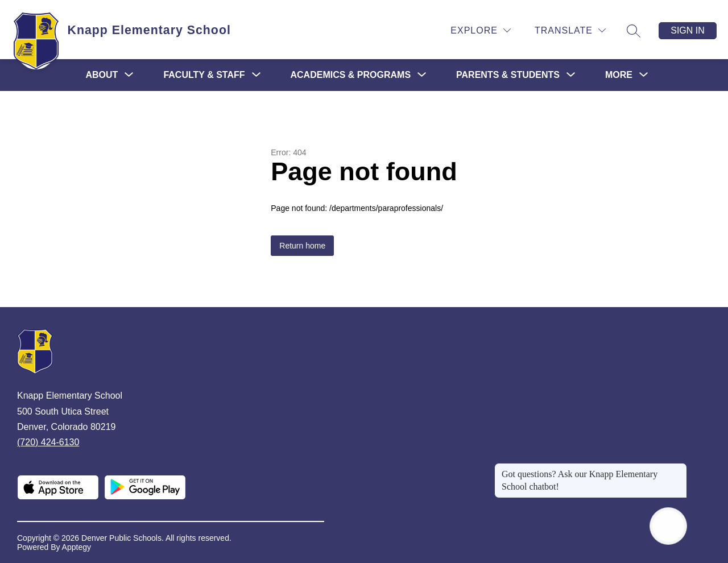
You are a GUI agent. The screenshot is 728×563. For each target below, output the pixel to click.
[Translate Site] (570, 30)
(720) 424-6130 (48, 442)
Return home (302, 246)
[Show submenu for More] (619, 75)
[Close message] (678, 469)
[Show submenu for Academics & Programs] (351, 75)
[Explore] (481, 30)
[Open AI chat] (668, 526)
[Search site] (634, 31)
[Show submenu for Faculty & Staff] (204, 75)
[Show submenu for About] (102, 75)
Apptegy (76, 547)
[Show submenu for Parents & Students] (508, 75)
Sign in (688, 30)
